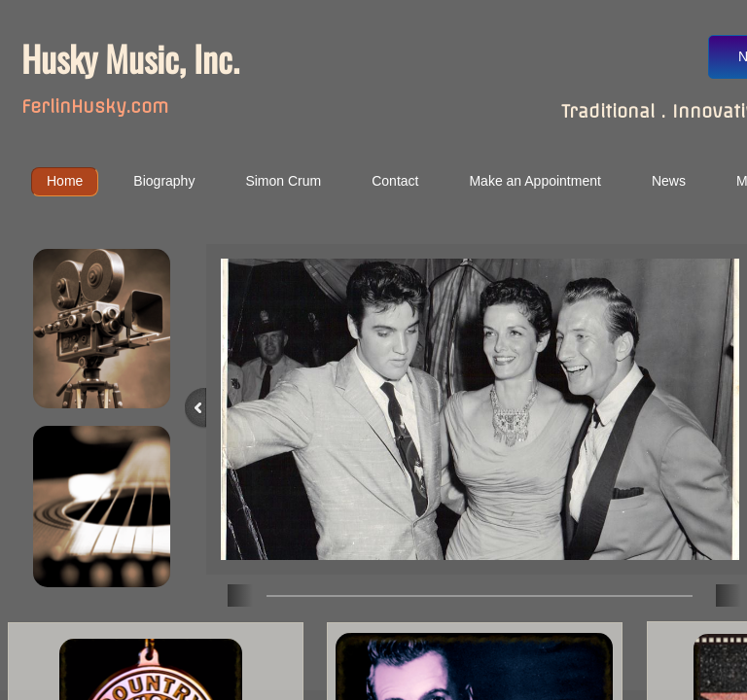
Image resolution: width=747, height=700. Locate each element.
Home (65, 181)
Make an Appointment (534, 181)
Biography (164, 181)
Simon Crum (283, 181)
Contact (395, 181)
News (669, 181)
